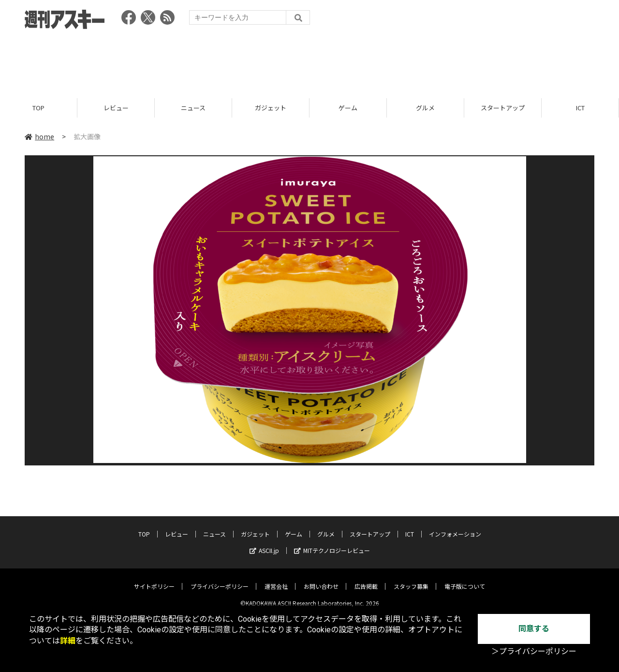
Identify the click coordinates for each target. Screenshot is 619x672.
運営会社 (276, 579)
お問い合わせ (321, 579)
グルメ (425, 108)
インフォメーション (455, 527)
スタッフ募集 (411, 579)
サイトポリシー (154, 579)
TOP (38, 108)
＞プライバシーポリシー (534, 651)
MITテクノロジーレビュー (332, 543)
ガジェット (271, 108)
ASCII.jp (264, 543)
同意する (534, 629)
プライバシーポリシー (220, 579)
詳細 (68, 641)
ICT (580, 108)
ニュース (193, 108)
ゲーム (348, 108)
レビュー (116, 108)
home (39, 136)
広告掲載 (366, 579)
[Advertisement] (309, 60)
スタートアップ (503, 108)
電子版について (465, 579)
